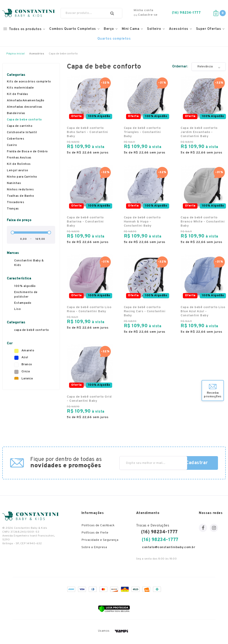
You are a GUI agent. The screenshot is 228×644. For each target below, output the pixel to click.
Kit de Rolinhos (19, 164)
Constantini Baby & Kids (29, 263)
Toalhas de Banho (20, 196)
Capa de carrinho (20, 126)
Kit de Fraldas (17, 95)
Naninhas (14, 184)
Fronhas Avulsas (19, 158)
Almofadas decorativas (25, 107)
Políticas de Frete (95, 533)
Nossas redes (211, 513)
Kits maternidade (20, 88)
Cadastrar (197, 463)
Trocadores (16, 203)
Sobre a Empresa (94, 548)
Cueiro (12, 146)
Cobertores (16, 139)
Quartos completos (114, 39)
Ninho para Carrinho (22, 177)
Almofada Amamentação (26, 101)
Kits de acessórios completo (29, 82)
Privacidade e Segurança (100, 540)
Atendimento (148, 513)
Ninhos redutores (20, 190)
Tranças (13, 209)
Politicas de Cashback (98, 526)
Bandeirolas (16, 114)
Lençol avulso (18, 171)
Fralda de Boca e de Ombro (27, 152)
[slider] (13, 233)
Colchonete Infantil (22, 133)
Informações (93, 513)
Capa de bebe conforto (24, 120)
